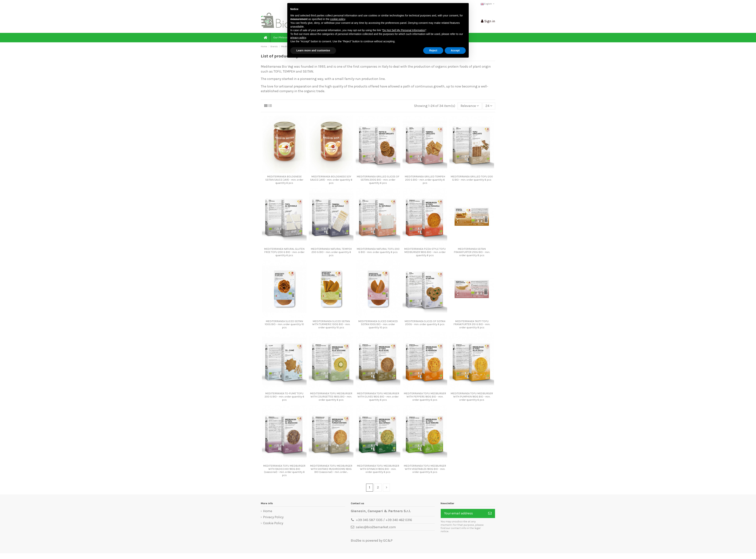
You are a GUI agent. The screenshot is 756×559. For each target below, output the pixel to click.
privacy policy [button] (298, 38)
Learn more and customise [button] (313, 50)
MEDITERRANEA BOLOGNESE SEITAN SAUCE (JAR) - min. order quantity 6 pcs (284, 180)
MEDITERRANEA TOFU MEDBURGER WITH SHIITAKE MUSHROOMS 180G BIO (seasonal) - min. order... (331, 469)
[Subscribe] (490, 514)
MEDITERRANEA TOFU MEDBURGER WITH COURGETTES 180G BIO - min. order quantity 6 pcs (331, 397)
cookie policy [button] (338, 19)
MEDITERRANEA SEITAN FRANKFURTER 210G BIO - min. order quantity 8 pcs (472, 252)
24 (489, 106)
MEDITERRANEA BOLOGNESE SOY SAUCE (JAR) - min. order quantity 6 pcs (331, 180)
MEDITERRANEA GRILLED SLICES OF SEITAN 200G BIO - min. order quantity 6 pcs (378, 180)
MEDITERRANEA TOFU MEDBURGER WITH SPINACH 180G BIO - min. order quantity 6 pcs (378, 469)
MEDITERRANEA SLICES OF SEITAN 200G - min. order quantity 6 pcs (425, 323)
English (488, 4)
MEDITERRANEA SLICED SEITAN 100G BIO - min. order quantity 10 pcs (284, 324)
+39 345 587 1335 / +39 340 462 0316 (384, 520)
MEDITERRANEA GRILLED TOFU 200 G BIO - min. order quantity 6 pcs (472, 178)
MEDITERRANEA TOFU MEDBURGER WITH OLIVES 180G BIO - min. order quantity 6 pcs (378, 397)
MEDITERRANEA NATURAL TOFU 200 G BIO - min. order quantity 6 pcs (378, 251)
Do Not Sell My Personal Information (404, 30)
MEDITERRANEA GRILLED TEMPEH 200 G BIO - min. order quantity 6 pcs (425, 180)
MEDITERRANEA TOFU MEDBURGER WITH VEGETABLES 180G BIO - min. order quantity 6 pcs (425, 469)
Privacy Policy (273, 517)
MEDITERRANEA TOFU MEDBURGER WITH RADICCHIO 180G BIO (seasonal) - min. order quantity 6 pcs (284, 470)
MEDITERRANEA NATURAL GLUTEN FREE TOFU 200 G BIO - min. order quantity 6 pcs (284, 252)
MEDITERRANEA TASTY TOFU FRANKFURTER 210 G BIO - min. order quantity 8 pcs (472, 324)
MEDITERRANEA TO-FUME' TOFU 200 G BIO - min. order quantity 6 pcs (284, 397)
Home (268, 511)
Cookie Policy (273, 523)
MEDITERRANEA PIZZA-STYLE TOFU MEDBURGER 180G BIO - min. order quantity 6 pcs (425, 252)
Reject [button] (433, 50)
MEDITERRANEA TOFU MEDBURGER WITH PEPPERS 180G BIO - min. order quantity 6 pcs (425, 397)
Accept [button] (455, 50)
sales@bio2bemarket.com (376, 527)
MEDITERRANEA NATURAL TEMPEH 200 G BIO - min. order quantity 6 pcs (331, 252)
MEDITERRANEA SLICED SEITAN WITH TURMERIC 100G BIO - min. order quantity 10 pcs (331, 324)
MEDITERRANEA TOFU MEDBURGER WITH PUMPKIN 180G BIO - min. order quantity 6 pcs (472, 397)
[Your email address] (463, 514)
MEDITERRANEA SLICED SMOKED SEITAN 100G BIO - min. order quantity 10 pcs (378, 324)
